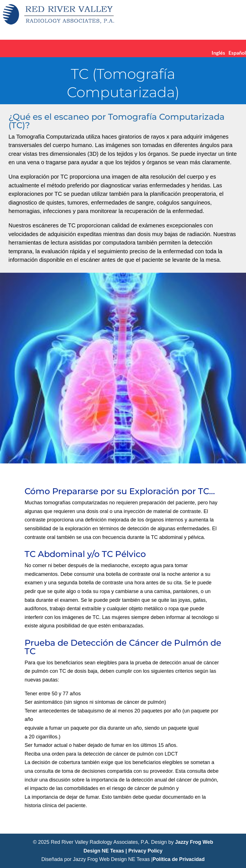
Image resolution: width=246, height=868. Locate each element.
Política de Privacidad (179, 859)
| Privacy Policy (144, 851)
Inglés (218, 53)
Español (237, 53)
